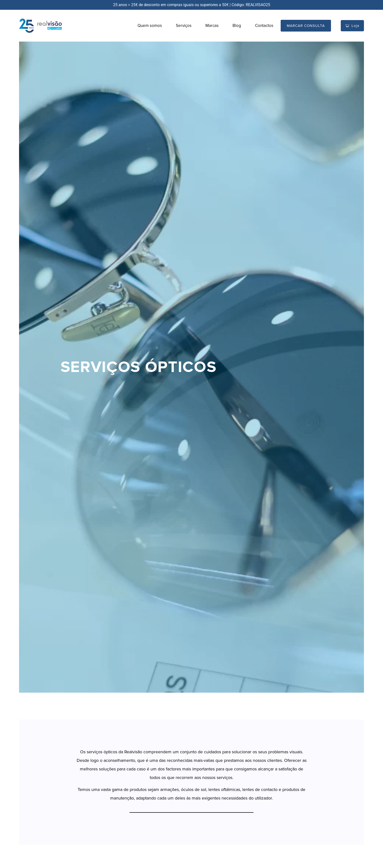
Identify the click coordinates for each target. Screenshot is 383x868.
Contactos (264, 26)
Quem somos (150, 26)
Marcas (212, 26)
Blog (237, 26)
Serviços (184, 26)
